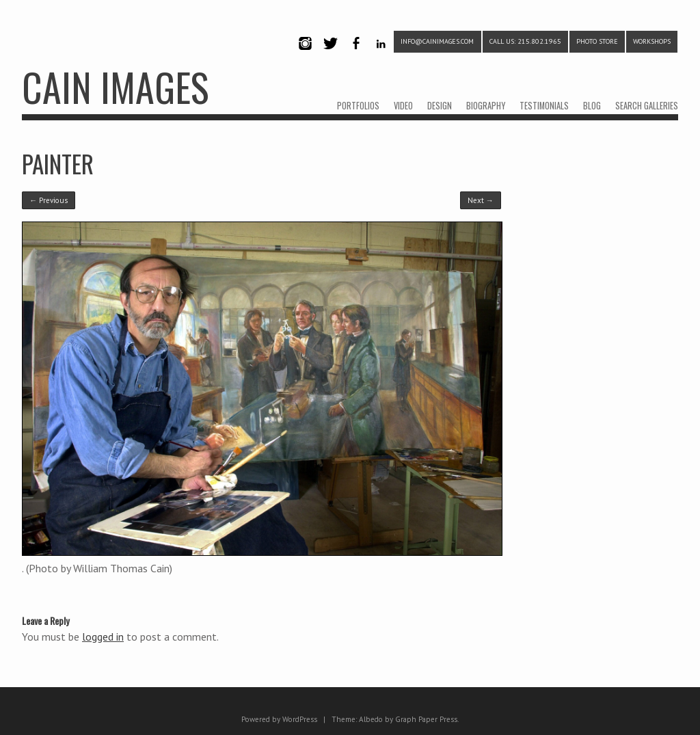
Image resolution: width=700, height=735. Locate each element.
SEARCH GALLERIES (647, 106)
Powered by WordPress (279, 719)
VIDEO (403, 106)
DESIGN (440, 106)
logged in (103, 637)
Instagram (305, 55)
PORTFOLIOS (358, 106)
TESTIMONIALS (544, 106)
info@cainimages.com (437, 41)
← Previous (49, 200)
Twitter (330, 55)
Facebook (355, 55)
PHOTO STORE (597, 41)
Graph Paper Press (426, 719)
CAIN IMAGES (115, 86)
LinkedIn (381, 55)
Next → (481, 200)
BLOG (592, 106)
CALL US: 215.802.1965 (525, 41)
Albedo (371, 719)
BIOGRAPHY (486, 106)
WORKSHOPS (652, 41)
